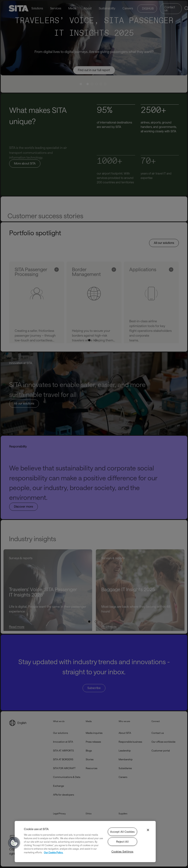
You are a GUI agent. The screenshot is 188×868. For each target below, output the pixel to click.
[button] (14, 843)
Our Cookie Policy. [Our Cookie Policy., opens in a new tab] (54, 852)
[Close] (148, 830)
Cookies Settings (122, 852)
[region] (85, 842)
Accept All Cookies (122, 832)
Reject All (122, 842)
